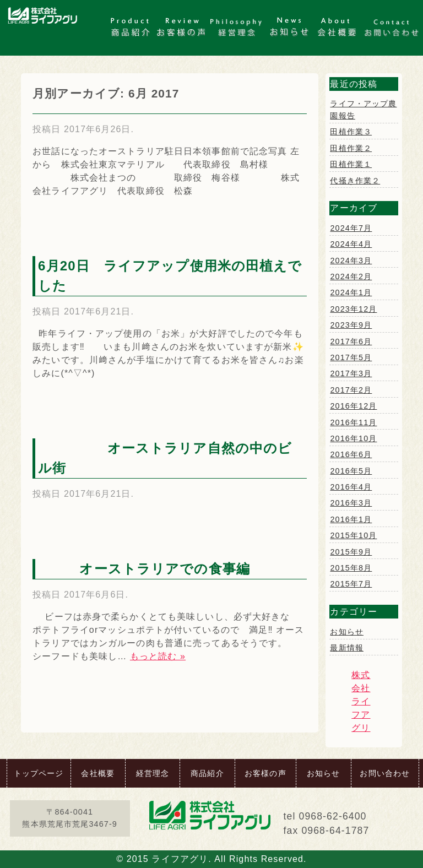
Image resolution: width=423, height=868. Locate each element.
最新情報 (346, 648)
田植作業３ (351, 132)
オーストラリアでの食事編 (151, 569)
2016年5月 (351, 471)
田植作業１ (351, 164)
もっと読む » (158, 656)
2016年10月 (353, 438)
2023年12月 (353, 309)
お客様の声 (265, 773)
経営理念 (153, 773)
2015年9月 (351, 552)
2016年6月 (351, 454)
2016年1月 (351, 519)
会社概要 (97, 773)
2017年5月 (351, 357)
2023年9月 (351, 325)
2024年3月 (351, 261)
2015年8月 (351, 568)
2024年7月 (351, 228)
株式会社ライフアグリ (361, 701)
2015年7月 (351, 584)
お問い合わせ (385, 773)
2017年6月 (351, 341)
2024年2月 (351, 276)
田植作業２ (351, 148)
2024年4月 (351, 244)
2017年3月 (351, 373)
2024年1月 (351, 292)
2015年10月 (353, 535)
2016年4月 (351, 487)
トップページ (39, 773)
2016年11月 (353, 422)
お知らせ (346, 632)
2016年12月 (353, 406)
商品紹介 (207, 773)
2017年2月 (351, 390)
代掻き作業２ (355, 181)
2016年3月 (351, 503)
